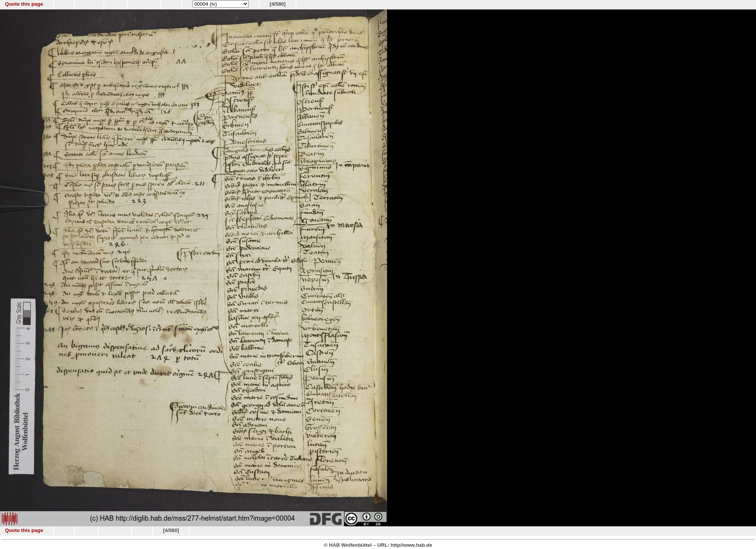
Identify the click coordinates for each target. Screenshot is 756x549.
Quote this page (24, 4)
